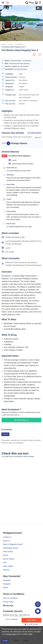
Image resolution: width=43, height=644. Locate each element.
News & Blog (8, 551)
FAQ (5, 562)
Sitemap (6, 570)
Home (4, 44)
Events (6, 555)
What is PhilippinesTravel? (13, 544)
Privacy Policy (8, 602)
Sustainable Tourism (11, 548)
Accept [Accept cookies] (5, 640)
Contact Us (7, 537)
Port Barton (19, 44)
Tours (11, 44)
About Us (6, 541)
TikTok (5, 588)
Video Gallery (8, 566)
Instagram (7, 584)
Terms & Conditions (10, 598)
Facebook (7, 580)
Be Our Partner (9, 559)
